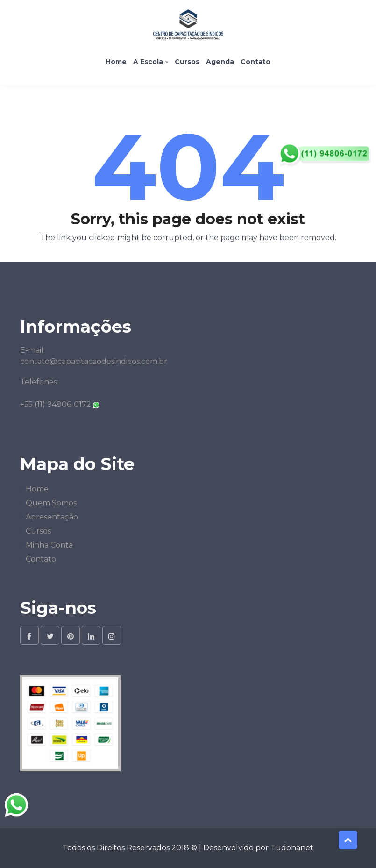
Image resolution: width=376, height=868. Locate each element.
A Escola (148, 62)
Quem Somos (51, 503)
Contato (255, 62)
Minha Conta (49, 545)
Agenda (220, 62)
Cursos (187, 62)
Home (116, 62)
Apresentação (52, 517)
